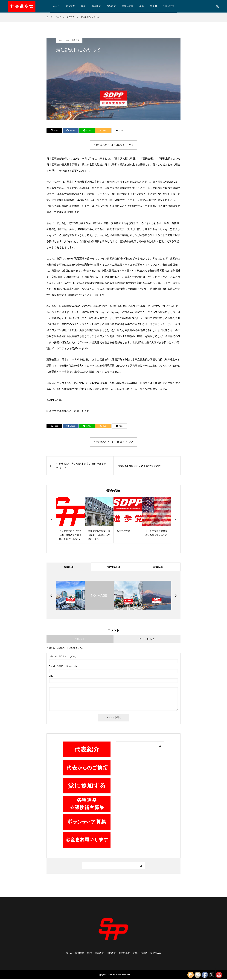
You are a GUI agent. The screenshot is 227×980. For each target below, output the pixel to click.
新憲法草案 (128, 6)
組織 (142, 6)
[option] (70, 520)
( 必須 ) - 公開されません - (64, 667)
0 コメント (80, 640)
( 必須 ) (63, 657)
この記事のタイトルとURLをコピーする (113, 145)
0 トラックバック (147, 640)
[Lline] (87, 131)
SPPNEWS (169, 6)
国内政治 (76, 40)
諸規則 (153, 6)
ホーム (56, 6)
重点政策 (96, 6)
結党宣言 (70, 6)
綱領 (83, 6)
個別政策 (111, 6)
